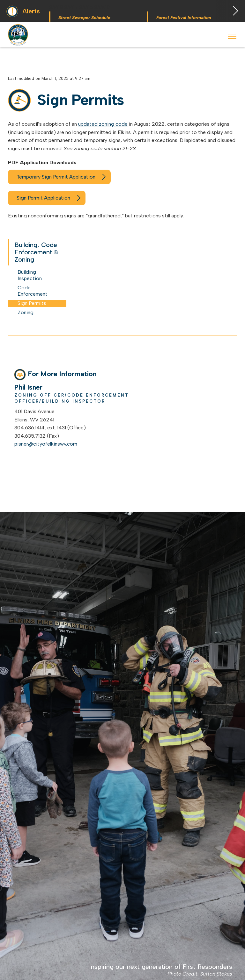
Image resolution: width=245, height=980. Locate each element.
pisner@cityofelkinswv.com (46, 444)
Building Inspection (30, 275)
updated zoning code (103, 124)
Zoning (26, 312)
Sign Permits (32, 303)
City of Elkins (19, 35)
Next (231, 11)
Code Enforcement (33, 291)
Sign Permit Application (43, 198)
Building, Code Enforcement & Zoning (37, 252)
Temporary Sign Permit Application (56, 177)
